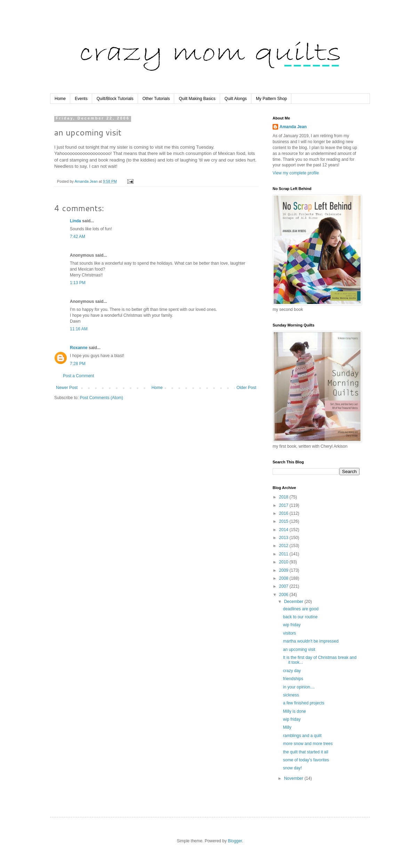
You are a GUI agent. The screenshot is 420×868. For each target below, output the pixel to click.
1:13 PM (78, 283)
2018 (284, 497)
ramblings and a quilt (302, 736)
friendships (293, 679)
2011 (284, 554)
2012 (284, 546)
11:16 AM (79, 329)
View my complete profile (296, 173)
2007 (284, 586)
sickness (291, 695)
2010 (284, 562)
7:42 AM (78, 237)
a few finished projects (304, 703)
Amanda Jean (293, 127)
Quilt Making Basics (197, 99)
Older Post (246, 388)
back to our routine (300, 617)
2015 (284, 521)
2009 (284, 570)
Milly (287, 727)
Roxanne (79, 348)
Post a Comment (78, 376)
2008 (284, 578)
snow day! (292, 768)
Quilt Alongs (236, 99)
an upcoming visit (299, 650)
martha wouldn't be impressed (311, 641)
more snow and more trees (308, 744)
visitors (289, 633)
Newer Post (67, 388)
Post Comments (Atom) (101, 398)
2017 (284, 505)
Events (81, 99)
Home (60, 99)
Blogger (235, 841)
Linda (75, 221)
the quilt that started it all (306, 752)
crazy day (292, 671)
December (294, 602)
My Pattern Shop (271, 99)
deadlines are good (301, 609)
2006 (284, 595)
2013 (284, 538)
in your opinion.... (299, 687)
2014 (284, 530)
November (294, 778)
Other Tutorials (156, 99)
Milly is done (294, 711)
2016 (284, 513)
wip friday (292, 625)
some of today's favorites (306, 760)
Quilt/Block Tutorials (115, 99)
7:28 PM (78, 364)
